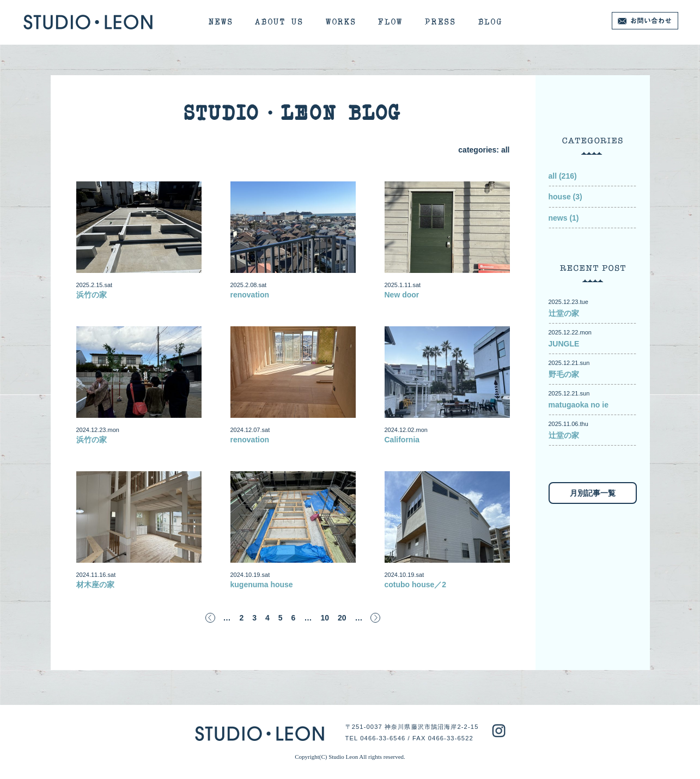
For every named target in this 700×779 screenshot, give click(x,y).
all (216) (563, 176)
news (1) (564, 218)
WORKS (341, 22)
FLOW (391, 22)
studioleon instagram (499, 731)
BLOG (491, 22)
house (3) (565, 197)
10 (325, 618)
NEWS (221, 22)
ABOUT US (279, 22)
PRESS (441, 22)
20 (342, 618)
